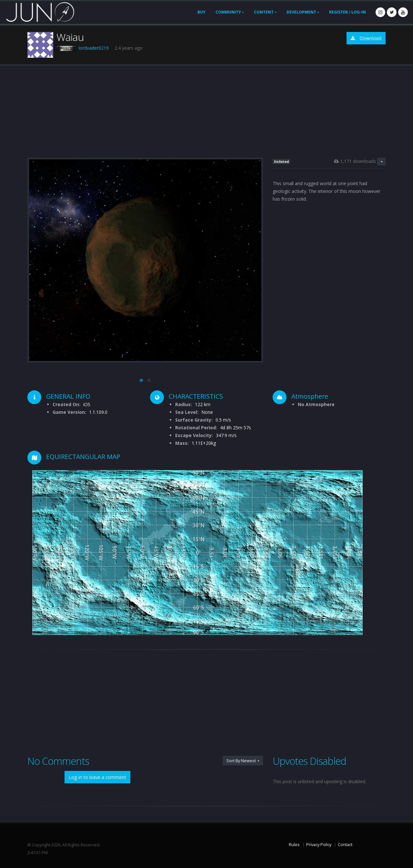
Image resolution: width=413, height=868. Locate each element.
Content (264, 12)
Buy (201, 12)
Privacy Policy (319, 845)
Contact (345, 845)
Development (301, 12)
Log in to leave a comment (97, 777)
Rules (294, 845)
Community (228, 12)
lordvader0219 (94, 48)
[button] (141, 380)
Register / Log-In (348, 12)
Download (366, 38)
